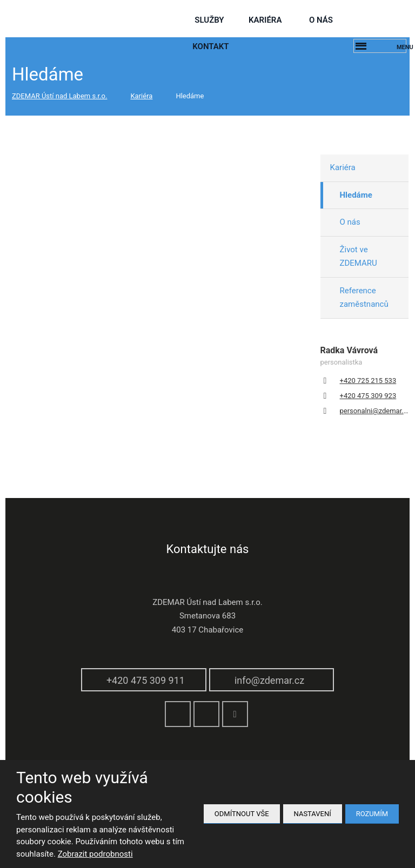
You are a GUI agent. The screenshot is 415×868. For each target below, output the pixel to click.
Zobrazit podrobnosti (95, 854)
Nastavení (313, 814)
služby (209, 20)
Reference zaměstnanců (364, 298)
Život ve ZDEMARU (359, 257)
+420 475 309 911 (146, 680)
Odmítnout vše (242, 814)
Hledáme (356, 195)
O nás (321, 20)
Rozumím (372, 814)
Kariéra (265, 20)
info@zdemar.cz (269, 680)
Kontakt (210, 46)
